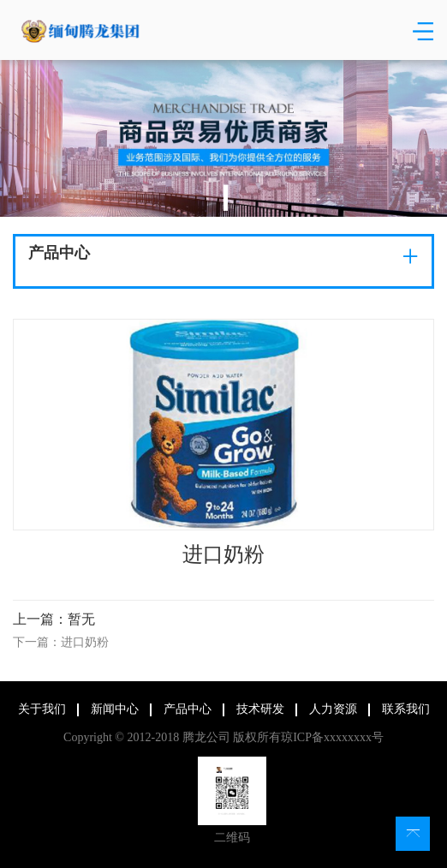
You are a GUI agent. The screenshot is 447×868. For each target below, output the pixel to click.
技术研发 (258, 709)
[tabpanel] (223, 138)
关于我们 (39, 709)
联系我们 (403, 709)
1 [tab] (226, 198)
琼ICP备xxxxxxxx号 (331, 737)
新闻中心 (112, 709)
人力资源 (331, 709)
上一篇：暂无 (54, 619)
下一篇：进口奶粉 (61, 642)
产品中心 (185, 709)
